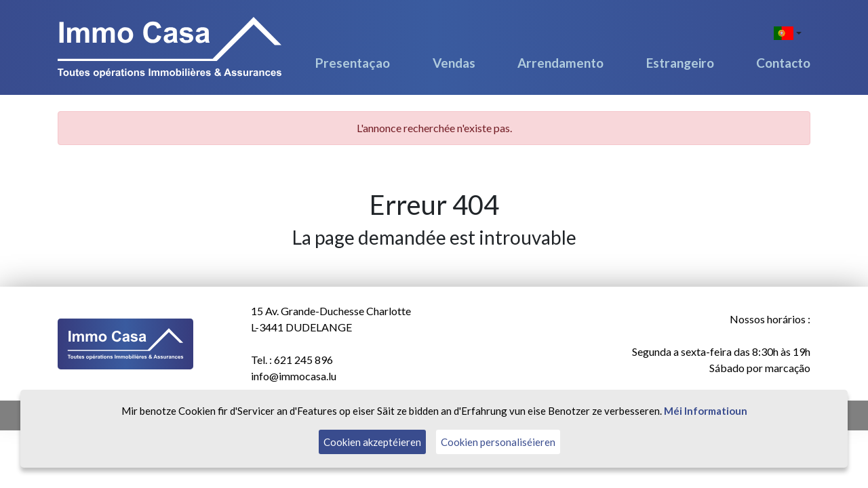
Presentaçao (353, 63)
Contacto (783, 63)
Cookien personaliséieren (498, 442)
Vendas (454, 63)
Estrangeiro (680, 63)
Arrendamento (560, 63)
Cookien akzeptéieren (372, 442)
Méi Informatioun (706, 411)
